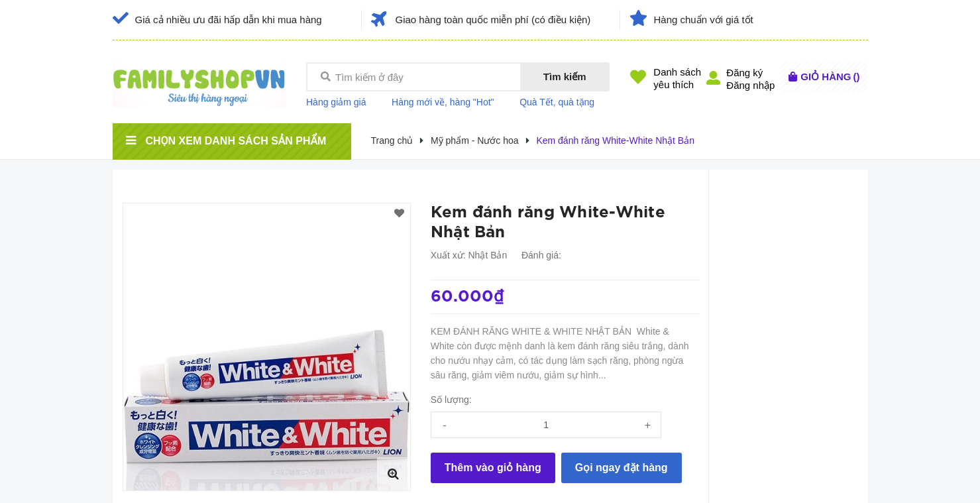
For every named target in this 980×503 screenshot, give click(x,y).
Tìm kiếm (565, 77)
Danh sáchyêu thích (677, 78)
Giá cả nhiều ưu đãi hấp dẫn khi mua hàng (229, 20)
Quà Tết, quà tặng (557, 102)
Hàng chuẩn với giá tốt (704, 20)
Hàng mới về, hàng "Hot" (443, 102)
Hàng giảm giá (336, 102)
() (830, 77)
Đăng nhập (750, 85)
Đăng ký (744, 73)
